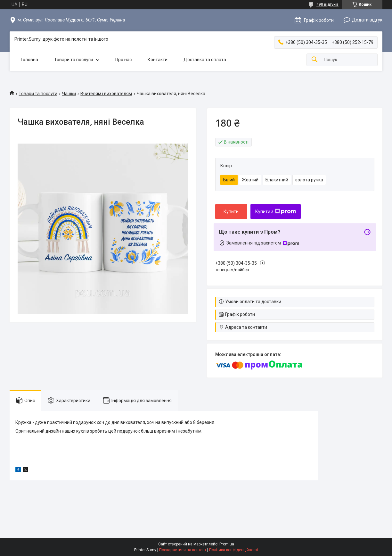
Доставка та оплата (205, 60)
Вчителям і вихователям (106, 94)
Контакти (158, 60)
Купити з (276, 212)
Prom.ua (227, 544)
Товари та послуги (73, 60)
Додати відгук (367, 20)
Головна (29, 60)
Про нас (123, 60)
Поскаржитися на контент (183, 550)
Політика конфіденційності (234, 550)
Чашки (69, 94)
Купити (231, 212)
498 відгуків (327, 4)
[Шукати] (314, 60)
